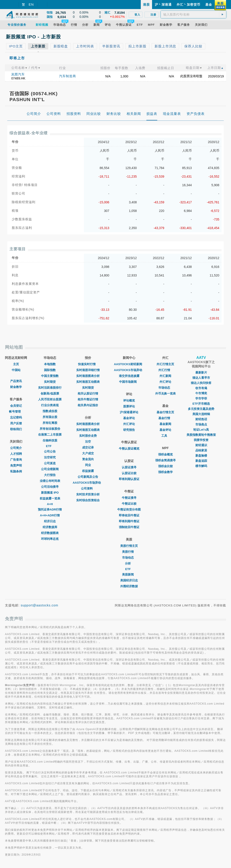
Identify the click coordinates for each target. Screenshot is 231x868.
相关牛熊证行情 (88, 399)
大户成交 (88, 453)
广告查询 (16, 460)
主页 (16, 364)
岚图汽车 (18, 74)
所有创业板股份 (50, 429)
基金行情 (165, 418)
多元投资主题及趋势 (201, 409)
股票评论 (129, 406)
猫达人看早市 (201, 378)
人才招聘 (16, 454)
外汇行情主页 (165, 364)
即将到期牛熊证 (129, 521)
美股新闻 (129, 574)
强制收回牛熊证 (129, 527)
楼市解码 (201, 466)
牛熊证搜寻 (129, 498)
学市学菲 (201, 398)
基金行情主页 (165, 412)
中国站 (16, 370)
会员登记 (16, 406)
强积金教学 (165, 472)
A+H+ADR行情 (50, 515)
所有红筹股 (50, 423)
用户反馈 (16, 423)
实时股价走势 (88, 436)
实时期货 (50, 382)
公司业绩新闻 (50, 469)
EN (31, 4)
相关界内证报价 (88, 405)
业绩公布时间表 (50, 481)
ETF (50, 446)
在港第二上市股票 (50, 435)
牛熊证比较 (129, 504)
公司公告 (50, 451)
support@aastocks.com (40, 605)
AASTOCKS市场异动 (88, 483)
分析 (129, 563)
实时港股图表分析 (88, 376)
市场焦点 (201, 424)
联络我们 (16, 429)
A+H (50, 504)
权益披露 (88, 471)
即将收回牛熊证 (129, 515)
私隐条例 (16, 471)
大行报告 (50, 475)
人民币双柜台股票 (50, 399)
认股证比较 (129, 473)
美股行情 (129, 552)
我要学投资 (201, 440)
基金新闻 (165, 424)
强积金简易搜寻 (165, 460)
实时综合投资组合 (88, 500)
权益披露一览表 (50, 498)
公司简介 (16, 448)
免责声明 (16, 465)
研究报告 (129, 430)
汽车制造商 (68, 76)
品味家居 (201, 450)
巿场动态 (165, 388)
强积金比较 (165, 466)
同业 (88, 465)
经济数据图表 (50, 533)
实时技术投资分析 (88, 494)
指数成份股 (50, 411)
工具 (165, 436)
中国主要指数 (50, 376)
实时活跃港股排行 (50, 388)
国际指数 (50, 370)
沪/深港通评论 (129, 412)
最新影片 (201, 372)
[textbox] (193, 14)
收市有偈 (201, 388)
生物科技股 (50, 440)
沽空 (88, 442)
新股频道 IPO (50, 493)
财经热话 (201, 419)
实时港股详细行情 (88, 370)
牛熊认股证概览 (129, 449)
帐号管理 (16, 412)
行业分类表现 (50, 405)
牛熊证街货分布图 (129, 509)
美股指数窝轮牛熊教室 (201, 435)
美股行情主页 (129, 546)
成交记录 (88, 447)
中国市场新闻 (129, 382)
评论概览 (129, 400)
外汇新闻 (165, 376)
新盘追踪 (201, 461)
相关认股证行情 (88, 393)
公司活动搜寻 (50, 487)
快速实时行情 (88, 364)
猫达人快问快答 (201, 383)
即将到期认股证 (129, 479)
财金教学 (16, 387)
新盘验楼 (201, 456)
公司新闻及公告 (88, 477)
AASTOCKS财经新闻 (129, 364)
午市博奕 (201, 393)
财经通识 (201, 445)
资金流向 (88, 459)
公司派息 (50, 463)
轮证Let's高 (201, 430)
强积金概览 (165, 454)
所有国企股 (50, 417)
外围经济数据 (129, 586)
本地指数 (50, 364)
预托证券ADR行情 (50, 509)
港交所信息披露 (129, 376)
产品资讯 (16, 381)
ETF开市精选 (201, 404)
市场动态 (129, 558)
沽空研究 (50, 457)
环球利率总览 (50, 539)
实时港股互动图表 (88, 382)
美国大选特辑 (201, 414)
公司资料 (88, 489)
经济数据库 (50, 527)
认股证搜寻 (129, 467)
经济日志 (50, 521)
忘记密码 (16, 417)
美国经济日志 (129, 580)
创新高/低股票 (50, 393)
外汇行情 (165, 370)
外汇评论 (129, 424)
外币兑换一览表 (165, 393)
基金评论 (129, 418)
